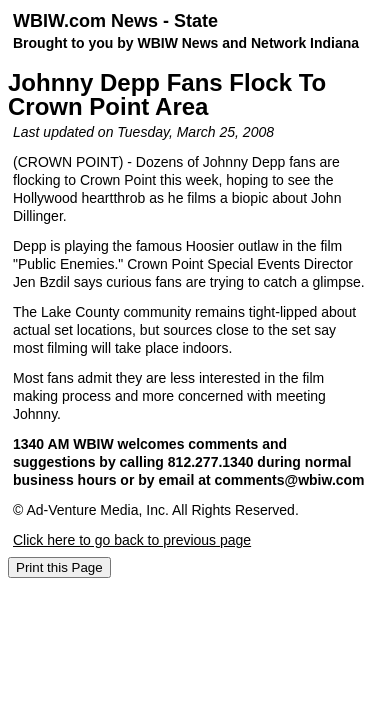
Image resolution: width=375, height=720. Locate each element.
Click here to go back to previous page (132, 540)
